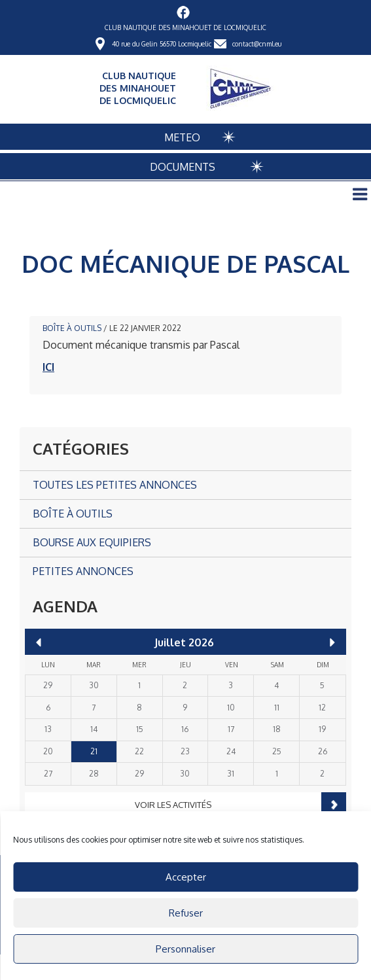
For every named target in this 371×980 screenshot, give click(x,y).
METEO (182, 137)
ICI (48, 367)
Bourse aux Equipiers (92, 542)
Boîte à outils (72, 328)
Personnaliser (185, 949)
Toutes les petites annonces (115, 485)
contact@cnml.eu (257, 44)
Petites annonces (83, 571)
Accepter (186, 877)
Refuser (186, 913)
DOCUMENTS (183, 167)
